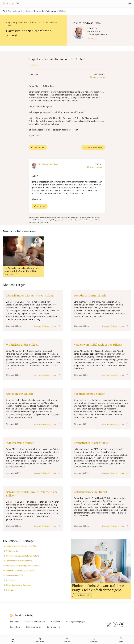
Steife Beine (11, 590)
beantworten (39, 147)
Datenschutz (15, 627)
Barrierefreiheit (53, 627)
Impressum (14, 622)
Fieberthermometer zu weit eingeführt (21, 546)
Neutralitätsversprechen (35, 622)
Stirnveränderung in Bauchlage (19, 585)
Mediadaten (55, 622)
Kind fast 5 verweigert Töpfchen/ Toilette (22, 556)
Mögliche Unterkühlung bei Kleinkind (21, 570)
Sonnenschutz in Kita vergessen (19, 561)
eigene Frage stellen (95, 147)
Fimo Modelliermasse (15, 575)
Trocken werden (12, 551)
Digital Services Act (33, 627)
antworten (41, 206)
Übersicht (36, 65)
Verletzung (10, 580)
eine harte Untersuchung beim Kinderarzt (23, 566)
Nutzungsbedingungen (76, 622)
